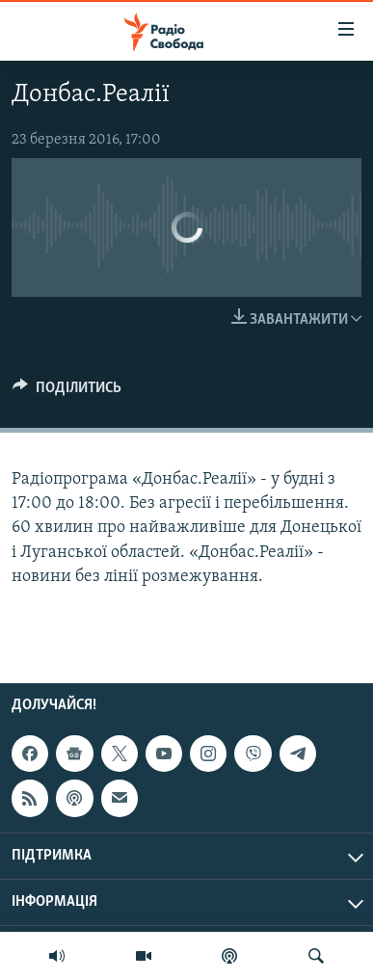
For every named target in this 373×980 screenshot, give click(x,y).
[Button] (67, 392)
